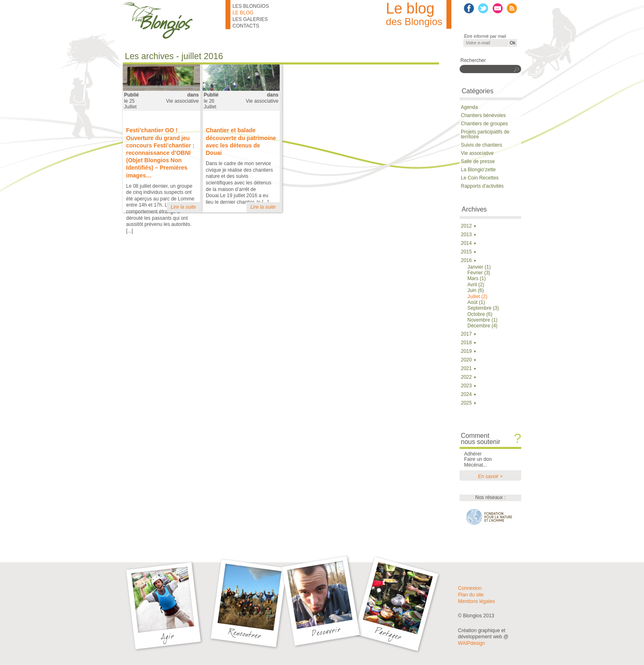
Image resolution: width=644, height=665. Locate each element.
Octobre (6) (480, 314)
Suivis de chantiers (482, 145)
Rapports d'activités (482, 186)
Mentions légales (476, 601)
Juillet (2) (477, 297)
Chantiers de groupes (484, 124)
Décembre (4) (482, 326)
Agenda (469, 107)
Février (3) (479, 273)
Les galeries (250, 19)
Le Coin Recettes (480, 178)
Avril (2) (476, 285)
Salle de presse (478, 161)
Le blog (243, 13)
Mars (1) (477, 278)
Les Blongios (251, 6)
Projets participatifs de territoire (485, 134)
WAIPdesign (471, 643)
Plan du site (471, 595)
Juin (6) (476, 290)
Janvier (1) (479, 267)
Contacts (246, 26)
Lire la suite (183, 207)
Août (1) (476, 302)
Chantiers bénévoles (483, 115)
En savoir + (490, 476)
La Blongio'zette (478, 170)
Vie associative (182, 101)
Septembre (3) (483, 308)
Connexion (470, 588)
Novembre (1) (482, 320)
